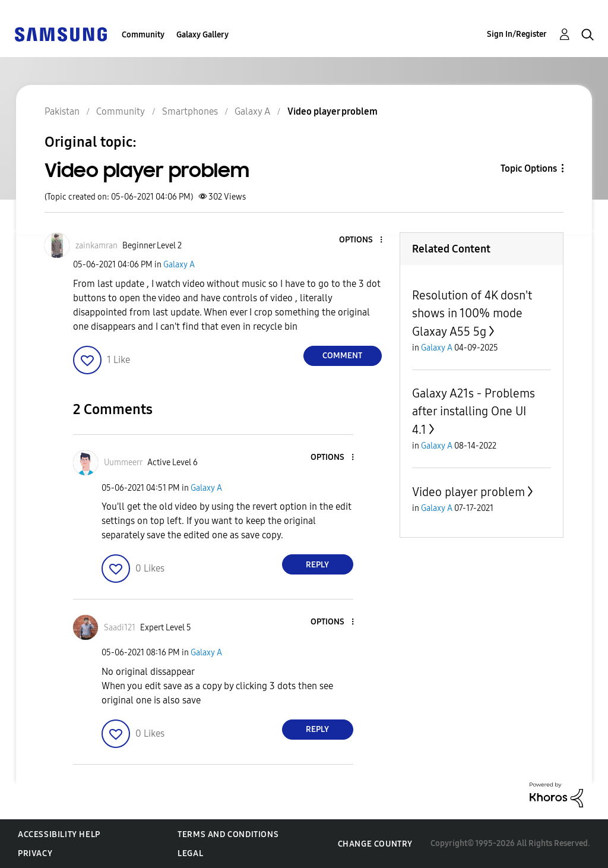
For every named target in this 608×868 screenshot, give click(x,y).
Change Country (375, 844)
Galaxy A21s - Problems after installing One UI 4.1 (474, 411)
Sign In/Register (517, 34)
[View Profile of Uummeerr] (123, 463)
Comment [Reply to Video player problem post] (342, 356)
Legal (190, 853)
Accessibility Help (59, 834)
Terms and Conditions (228, 834)
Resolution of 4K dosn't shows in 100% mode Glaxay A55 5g (472, 313)
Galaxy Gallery (202, 35)
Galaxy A (179, 265)
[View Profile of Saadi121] (120, 628)
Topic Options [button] (529, 168)
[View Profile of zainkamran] (96, 246)
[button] (361, 240)
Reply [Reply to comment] (317, 565)
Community (143, 35)
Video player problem (468, 492)
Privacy (35, 853)
